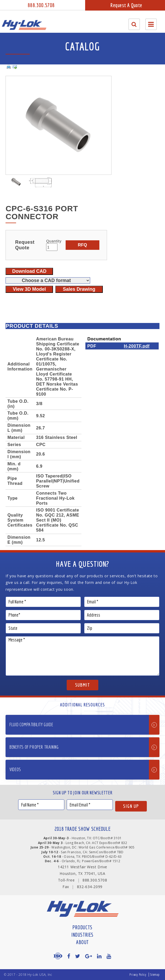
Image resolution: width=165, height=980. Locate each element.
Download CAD (29, 271)
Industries (82, 935)
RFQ (82, 245)
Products (82, 927)
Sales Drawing (79, 289)
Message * (82, 656)
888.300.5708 (41, 5)
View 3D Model (29, 289)
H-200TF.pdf (137, 346)
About (82, 942)
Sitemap (155, 975)
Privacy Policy (138, 975)
